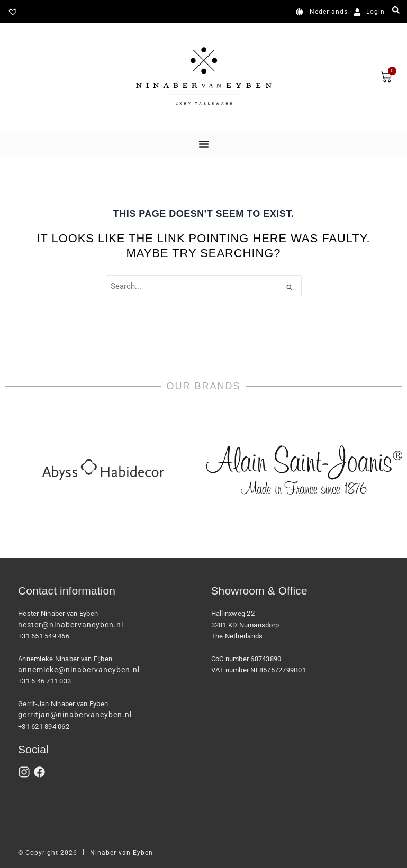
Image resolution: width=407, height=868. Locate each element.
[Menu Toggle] (204, 144)
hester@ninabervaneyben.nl (71, 625)
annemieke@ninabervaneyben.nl (79, 670)
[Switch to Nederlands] (324, 12)
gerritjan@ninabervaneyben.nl (75, 715)
